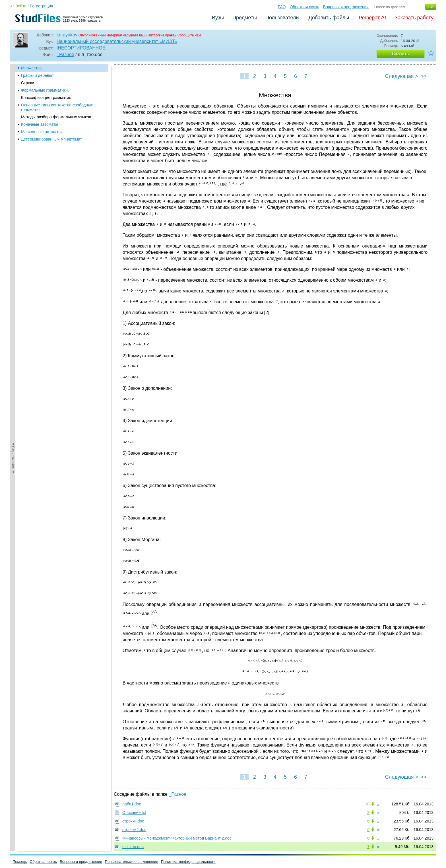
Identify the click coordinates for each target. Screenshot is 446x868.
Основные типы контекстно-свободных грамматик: (57, 107)
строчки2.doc (134, 830)
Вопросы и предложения (346, 7)
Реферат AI (372, 18)
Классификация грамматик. (46, 98)
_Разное (65, 54)
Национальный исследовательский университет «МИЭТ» (117, 41)
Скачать (400, 54)
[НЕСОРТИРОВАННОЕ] (82, 48)
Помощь (20, 862)
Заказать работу (414, 18)
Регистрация (42, 6)
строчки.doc (133, 821)
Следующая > (402, 76)
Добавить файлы (329, 18)
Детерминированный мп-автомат (51, 139)
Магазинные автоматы (42, 132)
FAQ (282, 7)
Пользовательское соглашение (132, 862)
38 (367, 804)
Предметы (245, 18)
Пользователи (282, 18)
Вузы (218, 18)
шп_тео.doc (133, 847)
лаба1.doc (132, 804)
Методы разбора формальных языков (56, 117)
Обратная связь (304, 7)
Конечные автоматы (40, 124)
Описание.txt (134, 813)
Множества (31, 68)
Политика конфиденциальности (188, 862)
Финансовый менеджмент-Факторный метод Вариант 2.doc (177, 838)
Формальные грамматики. (45, 90)
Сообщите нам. (190, 35)
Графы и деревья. (38, 75)
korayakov (67, 35)
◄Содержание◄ (13, 164)
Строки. (28, 83)
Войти (21, 6)
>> (424, 76)
